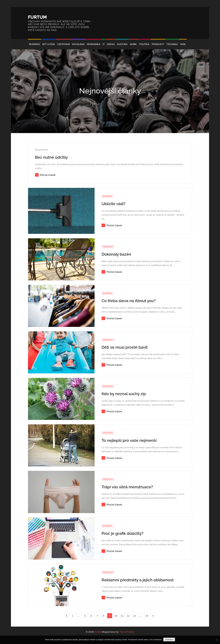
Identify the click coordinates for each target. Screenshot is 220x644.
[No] (216, 640)
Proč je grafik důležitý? (123, 533)
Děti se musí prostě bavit (125, 347)
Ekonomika (94, 44)
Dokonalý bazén (116, 254)
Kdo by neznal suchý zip (124, 394)
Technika (172, 44)
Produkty (158, 44)
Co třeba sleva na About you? (129, 301)
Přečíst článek (45, 175)
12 (128, 616)
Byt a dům (49, 44)
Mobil (133, 44)
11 (122, 616)
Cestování (63, 44)
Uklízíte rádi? (114, 204)
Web (183, 44)
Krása (111, 44)
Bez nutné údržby (51, 157)
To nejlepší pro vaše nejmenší (129, 440)
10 (116, 616)
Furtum (37, 17)
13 (134, 616)
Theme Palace (127, 632)
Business (35, 44)
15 (147, 616)
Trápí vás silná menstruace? (127, 487)
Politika (144, 44)
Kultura (122, 44)
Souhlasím (169, 640)
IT (104, 44)
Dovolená (78, 44)
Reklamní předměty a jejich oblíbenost (138, 580)
